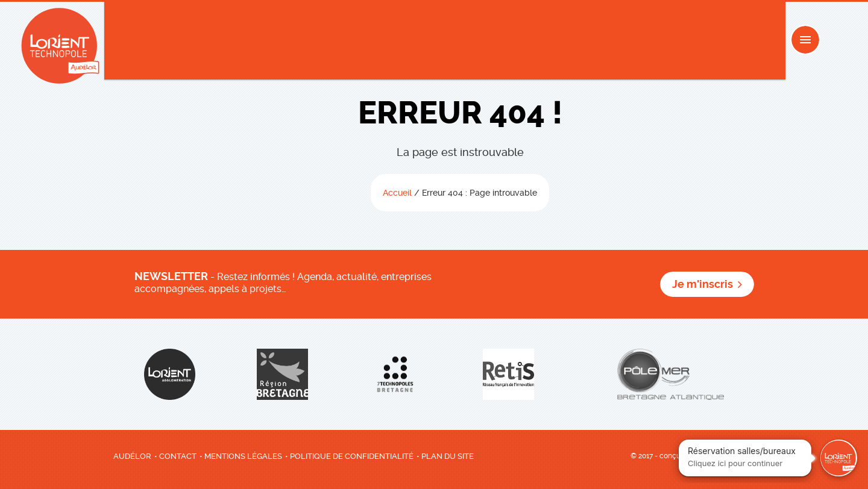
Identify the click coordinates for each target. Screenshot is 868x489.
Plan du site (448, 456)
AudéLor (132, 456)
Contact (178, 456)
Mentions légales (243, 456)
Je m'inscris (703, 284)
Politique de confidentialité (352, 456)
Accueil (397, 193)
